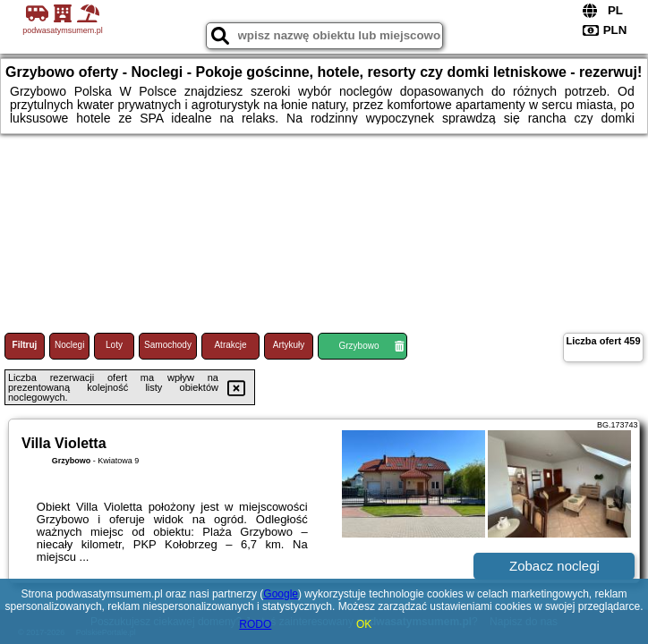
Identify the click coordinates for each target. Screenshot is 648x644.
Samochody (168, 345)
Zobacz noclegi (554, 566)
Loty (114, 345)
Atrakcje (230, 345)
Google (281, 594)
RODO (255, 624)
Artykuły (289, 345)
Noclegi (69, 345)
